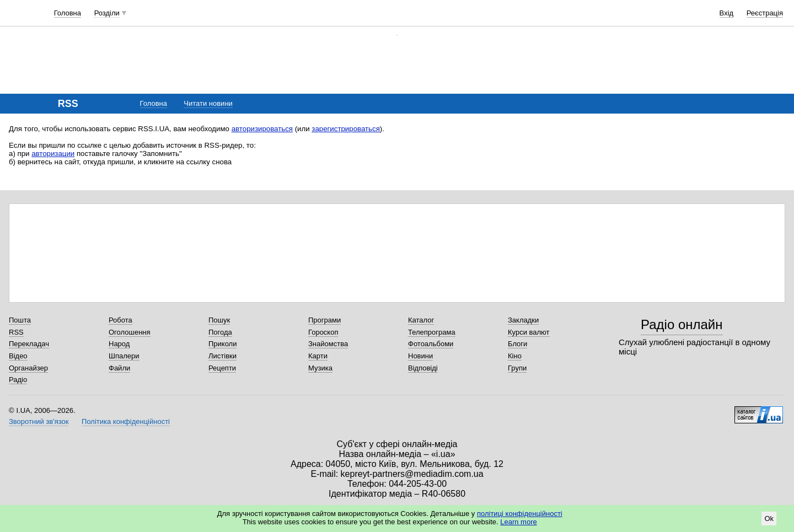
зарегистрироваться (346, 129)
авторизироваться (262, 129)
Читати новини (208, 103)
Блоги (517, 344)
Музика (320, 368)
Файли (119, 368)
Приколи (222, 344)
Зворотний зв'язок (39, 421)
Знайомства (328, 344)
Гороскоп (323, 332)
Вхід (727, 13)
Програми (324, 320)
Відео (18, 356)
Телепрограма (432, 332)
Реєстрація (765, 13)
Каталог (421, 320)
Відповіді (423, 368)
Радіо (18, 380)
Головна (68, 13)
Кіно (515, 356)
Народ (119, 344)
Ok (769, 518)
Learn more (518, 522)
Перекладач (29, 344)
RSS (16, 332)
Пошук (219, 320)
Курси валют (529, 332)
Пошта (20, 320)
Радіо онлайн (682, 324)
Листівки (222, 356)
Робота (120, 320)
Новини (420, 356)
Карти (318, 356)
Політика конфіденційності (126, 421)
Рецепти (222, 368)
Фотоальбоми (431, 344)
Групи (517, 368)
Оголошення (130, 332)
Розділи (107, 13)
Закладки (523, 320)
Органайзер (28, 368)
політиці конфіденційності (520, 514)
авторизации (53, 154)
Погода (220, 332)
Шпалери (124, 356)
